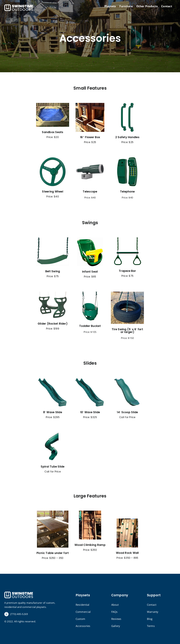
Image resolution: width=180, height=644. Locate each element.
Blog (150, 619)
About (115, 605)
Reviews (116, 619)
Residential (83, 605)
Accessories (83, 626)
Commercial (83, 612)
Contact (152, 605)
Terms (151, 626)
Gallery (116, 626)
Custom (80, 619)
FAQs (114, 612)
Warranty (153, 612)
